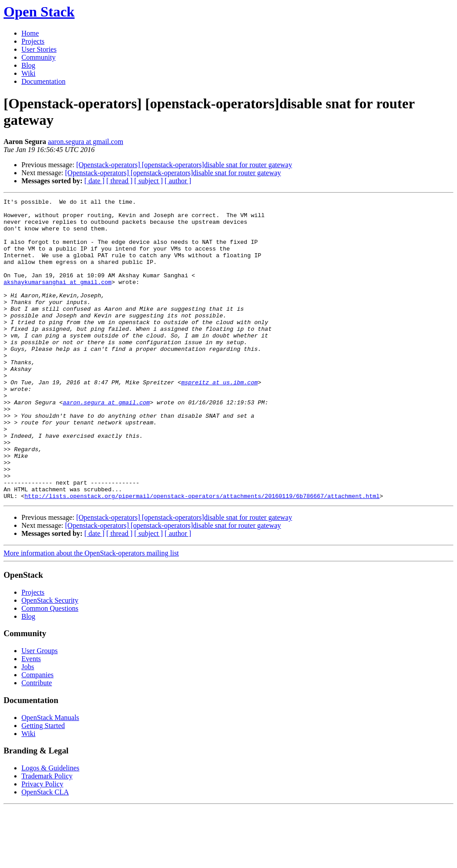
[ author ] (178, 181)
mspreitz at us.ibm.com (220, 420)
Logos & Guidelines (50, 828)
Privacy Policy (42, 844)
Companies (37, 735)
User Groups (39, 711)
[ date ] (94, 181)
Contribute (37, 743)
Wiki (28, 73)
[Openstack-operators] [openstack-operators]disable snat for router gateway (184, 165)
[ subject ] (149, 181)
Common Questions (50, 668)
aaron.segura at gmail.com (85, 142)
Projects (33, 41)
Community (38, 57)
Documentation (44, 81)
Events (31, 719)
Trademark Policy (47, 836)
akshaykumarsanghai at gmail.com (58, 299)
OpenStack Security (50, 660)
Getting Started (43, 786)
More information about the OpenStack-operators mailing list (91, 613)
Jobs (28, 727)
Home (30, 33)
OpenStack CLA (45, 852)
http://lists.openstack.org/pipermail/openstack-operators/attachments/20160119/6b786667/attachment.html (202, 556)
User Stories (39, 49)
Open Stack (39, 12)
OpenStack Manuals (50, 778)
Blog (28, 65)
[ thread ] (119, 181)
